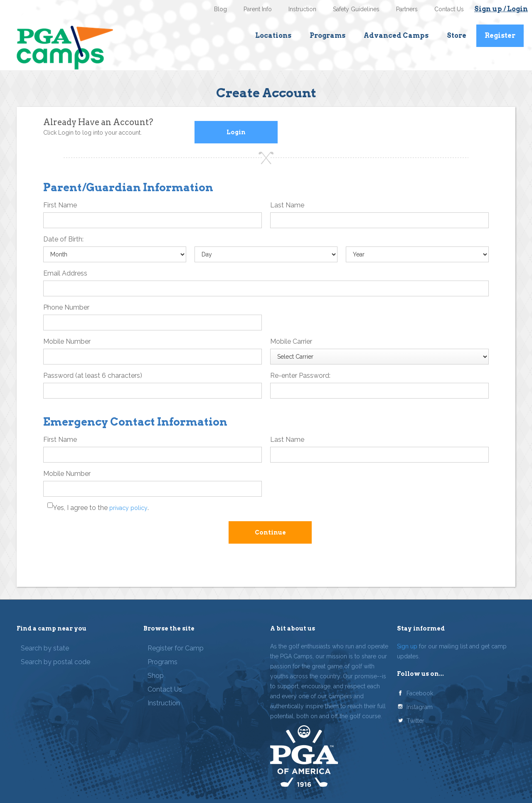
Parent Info (258, 9)
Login (236, 132)
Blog (220, 9)
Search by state (45, 648)
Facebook (420, 693)
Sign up (407, 646)
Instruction (302, 9)
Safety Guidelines (356, 9)
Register (500, 36)
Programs (328, 36)
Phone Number (66, 307)
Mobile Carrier (291, 341)
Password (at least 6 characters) (93, 376)
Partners (407, 9)
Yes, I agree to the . (101, 508)
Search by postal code (55, 662)
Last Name (287, 205)
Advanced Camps (396, 36)
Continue (270, 532)
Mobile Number (67, 341)
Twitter (415, 721)
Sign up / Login (501, 9)
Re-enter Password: (300, 376)
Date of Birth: (63, 239)
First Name (60, 205)
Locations (273, 36)
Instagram (420, 707)
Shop (156, 676)
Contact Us (449, 9)
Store (457, 36)
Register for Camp (176, 648)
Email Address (65, 273)
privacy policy (128, 508)
